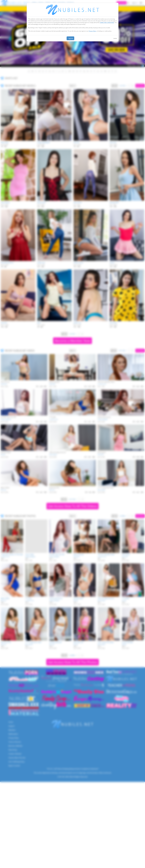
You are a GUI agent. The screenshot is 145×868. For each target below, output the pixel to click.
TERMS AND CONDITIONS (107, 23)
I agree (70, 38)
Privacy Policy (93, 31)
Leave (115, 38)
